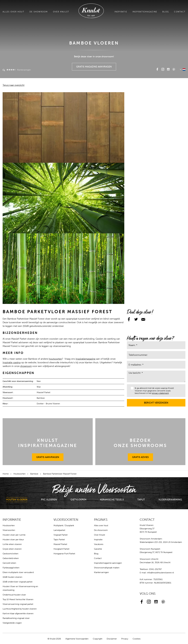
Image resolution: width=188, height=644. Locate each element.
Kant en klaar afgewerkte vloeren (18, 613)
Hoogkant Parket (61, 549)
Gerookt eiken (9, 563)
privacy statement (160, 393)
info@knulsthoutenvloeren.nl (160, 573)
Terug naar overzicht (14, 85)
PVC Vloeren (49, 500)
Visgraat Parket (61, 535)
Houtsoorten (19, 474)
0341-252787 (155, 569)
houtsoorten (55, 359)
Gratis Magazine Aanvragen (94, 65)
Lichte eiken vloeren (12, 544)
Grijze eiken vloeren (12, 549)
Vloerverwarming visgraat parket (18, 604)
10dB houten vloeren (12, 577)
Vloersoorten (9, 530)
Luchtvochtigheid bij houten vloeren (20, 609)
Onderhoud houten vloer (14, 595)
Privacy (125, 639)
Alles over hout (13, 12)
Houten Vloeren (17, 500)
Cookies (137, 639)
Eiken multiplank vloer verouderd (18, 572)
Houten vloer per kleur (13, 540)
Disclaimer (112, 639)
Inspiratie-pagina (12, 362)
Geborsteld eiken (11, 558)
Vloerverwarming (170, 500)
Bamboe (34, 474)
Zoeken (4, 70)
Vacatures (99, 544)
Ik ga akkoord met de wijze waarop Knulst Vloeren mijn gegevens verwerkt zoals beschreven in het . (152, 391)
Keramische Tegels (112, 500)
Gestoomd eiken (10, 554)
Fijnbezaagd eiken (11, 568)
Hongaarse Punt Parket (64, 554)
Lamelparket (59, 530)
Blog (166, 12)
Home (6, 474)
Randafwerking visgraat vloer (16, 618)
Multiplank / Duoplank (64, 525)
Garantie (98, 549)
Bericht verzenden (156, 402)
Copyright (98, 639)
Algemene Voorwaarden (77, 639)
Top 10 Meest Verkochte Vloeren (18, 599)
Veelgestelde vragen (12, 623)
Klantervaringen (18, 70)
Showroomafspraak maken (107, 568)
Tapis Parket (59, 540)
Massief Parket (60, 544)
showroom (26, 366)
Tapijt (141, 500)
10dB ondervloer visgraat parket (17, 582)
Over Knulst (61, 12)
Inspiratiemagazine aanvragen (108, 563)
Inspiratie (121, 12)
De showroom (39, 12)
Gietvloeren (78, 500)
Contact (180, 12)
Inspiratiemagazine (145, 12)
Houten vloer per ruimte (14, 535)
